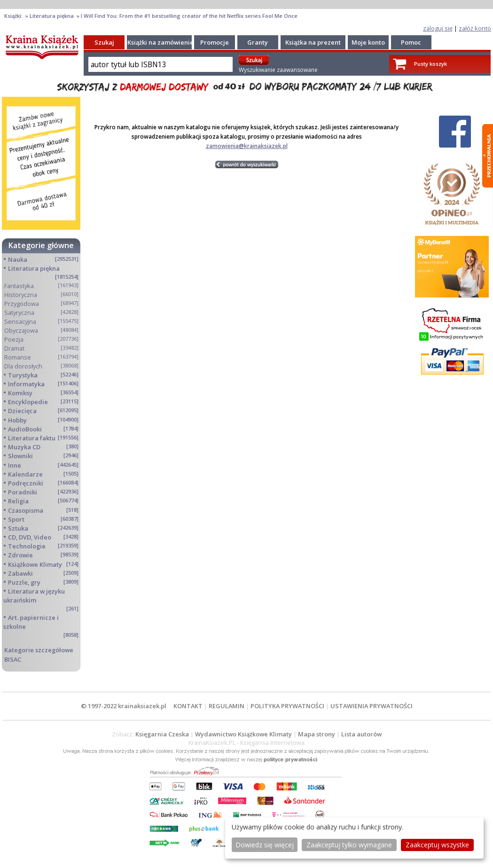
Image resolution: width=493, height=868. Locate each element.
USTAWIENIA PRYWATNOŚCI (372, 706)
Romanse (18, 357)
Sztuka (18, 528)
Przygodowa (22, 304)
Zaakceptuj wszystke (437, 845)
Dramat (14, 348)
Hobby (17, 420)
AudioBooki (25, 429)
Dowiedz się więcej (265, 845)
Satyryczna (19, 313)
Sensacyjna (20, 321)
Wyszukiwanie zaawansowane (278, 70)
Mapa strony (317, 734)
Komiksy (20, 393)
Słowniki (20, 456)
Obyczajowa (21, 330)
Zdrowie (20, 555)
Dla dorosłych (23, 366)
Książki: (14, 16)
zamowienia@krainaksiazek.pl (247, 146)
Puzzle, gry (24, 582)
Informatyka (26, 384)
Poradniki (23, 492)
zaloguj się (438, 28)
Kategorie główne (41, 245)
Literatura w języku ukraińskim (34, 596)
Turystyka (23, 375)
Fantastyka (19, 286)
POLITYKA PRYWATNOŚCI (287, 706)
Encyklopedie (28, 402)
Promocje (215, 42)
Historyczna (21, 295)
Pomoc (411, 42)
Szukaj (104, 42)
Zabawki (20, 573)
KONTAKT (188, 706)
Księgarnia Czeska (162, 734)
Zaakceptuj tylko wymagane (349, 845)
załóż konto (475, 28)
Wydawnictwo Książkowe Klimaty (243, 734)
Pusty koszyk (430, 64)
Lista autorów (361, 734)
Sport (16, 519)
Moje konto (368, 42)
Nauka (18, 259)
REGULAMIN (227, 706)
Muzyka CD (24, 447)
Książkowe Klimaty (35, 564)
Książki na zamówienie (160, 42)
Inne (15, 465)
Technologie (27, 546)
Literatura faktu (32, 438)
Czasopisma (26, 510)
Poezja (14, 339)
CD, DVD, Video (30, 537)
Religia (18, 501)
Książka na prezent (313, 42)
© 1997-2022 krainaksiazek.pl (124, 706)
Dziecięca (22, 411)
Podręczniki (26, 483)
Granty (258, 42)
